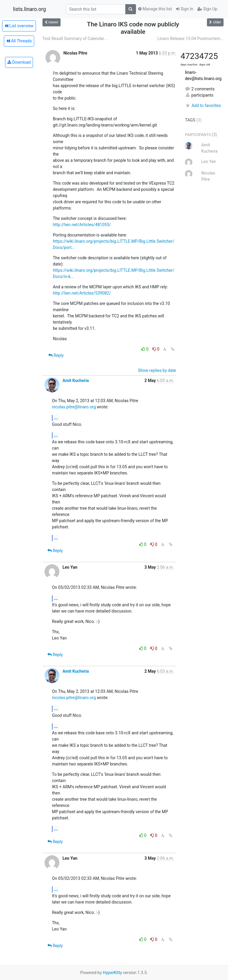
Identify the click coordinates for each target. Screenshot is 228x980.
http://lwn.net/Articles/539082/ (82, 293)
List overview (19, 26)
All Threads (19, 41)
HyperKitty (112, 973)
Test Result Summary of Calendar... (75, 39)
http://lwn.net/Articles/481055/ (82, 225)
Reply (56, 355)
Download (19, 62)
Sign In (185, 9)
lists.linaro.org (30, 9)
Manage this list (155, 9)
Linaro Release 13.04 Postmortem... (190, 39)
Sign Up (207, 9)
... (56, 418)
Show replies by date (157, 370)
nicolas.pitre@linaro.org (74, 407)
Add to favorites (203, 105)
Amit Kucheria (76, 381)
